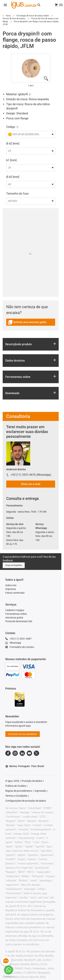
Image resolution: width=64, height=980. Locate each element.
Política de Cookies (16, 786)
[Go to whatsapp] (9, 970)
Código (11, 127)
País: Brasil (38, 766)
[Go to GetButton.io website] (9, 977)
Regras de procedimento (19, 791)
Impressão (40, 791)
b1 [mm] (11, 160)
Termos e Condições (16, 796)
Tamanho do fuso (17, 194)
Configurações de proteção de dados (26, 801)
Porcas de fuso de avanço (14, 19)
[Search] (39, 5)
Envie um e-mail (31, 484)
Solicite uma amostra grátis (27, 323)
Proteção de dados (32, 781)
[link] (31, 324)
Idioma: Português (18, 766)
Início (8, 16)
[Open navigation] (5, 5)
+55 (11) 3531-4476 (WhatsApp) (31, 475)
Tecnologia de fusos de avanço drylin (33, 16)
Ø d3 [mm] (13, 177)
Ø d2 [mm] (13, 144)
